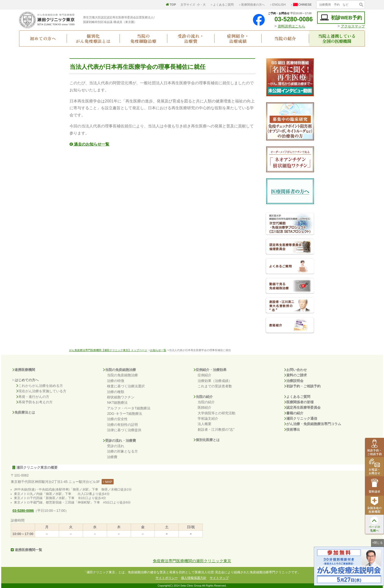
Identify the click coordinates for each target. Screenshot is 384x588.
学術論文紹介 (208, 418)
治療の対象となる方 (122, 451)
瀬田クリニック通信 (301, 418)
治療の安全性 (117, 419)
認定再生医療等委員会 (302, 407)
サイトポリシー (167, 578)
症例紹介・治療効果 (210, 370)
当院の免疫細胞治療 (143, 38)
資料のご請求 (296, 375)
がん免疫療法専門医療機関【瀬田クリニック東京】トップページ (108, 350)
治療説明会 (294, 381)
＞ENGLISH (278, 5)
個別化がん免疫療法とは (93, 38)
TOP (171, 5)
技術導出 (292, 429)
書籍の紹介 (294, 413)
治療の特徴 (116, 381)
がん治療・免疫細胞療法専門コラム (313, 424)
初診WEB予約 (341, 18)
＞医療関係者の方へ (252, 5)
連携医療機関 (24, 370)
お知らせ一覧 (158, 350)
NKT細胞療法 (117, 403)
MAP (108, 482)
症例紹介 (204, 375)
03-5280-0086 (290, 19)
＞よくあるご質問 (222, 5)
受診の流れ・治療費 (191, 38)
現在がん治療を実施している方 (41, 391)
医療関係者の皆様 (299, 402)
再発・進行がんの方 (33, 397)
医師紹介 (204, 407)
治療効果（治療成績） (215, 381)
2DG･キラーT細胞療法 (124, 414)
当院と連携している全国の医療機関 (337, 38)
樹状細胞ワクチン (121, 397)
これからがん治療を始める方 (40, 386)
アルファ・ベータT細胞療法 (129, 408)
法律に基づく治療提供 (124, 430)
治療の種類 (116, 392)
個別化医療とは (207, 440)
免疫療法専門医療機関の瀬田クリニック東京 (192, 561)
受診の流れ (116, 446)
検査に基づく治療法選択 (126, 386)
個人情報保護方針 (194, 578)
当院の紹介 (285, 38)
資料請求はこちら (291, 26)
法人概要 (204, 424)
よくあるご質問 (297, 397)
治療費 (112, 457)
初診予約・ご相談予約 (302, 386)
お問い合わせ (296, 370)
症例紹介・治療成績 (238, 38)
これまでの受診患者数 (215, 386)
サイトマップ (219, 578)
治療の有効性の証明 (122, 425)
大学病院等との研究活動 (216, 413)
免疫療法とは (24, 412)
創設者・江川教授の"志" (216, 429)
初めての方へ (43, 38)
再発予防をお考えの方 (35, 402)
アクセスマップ (353, 26)
